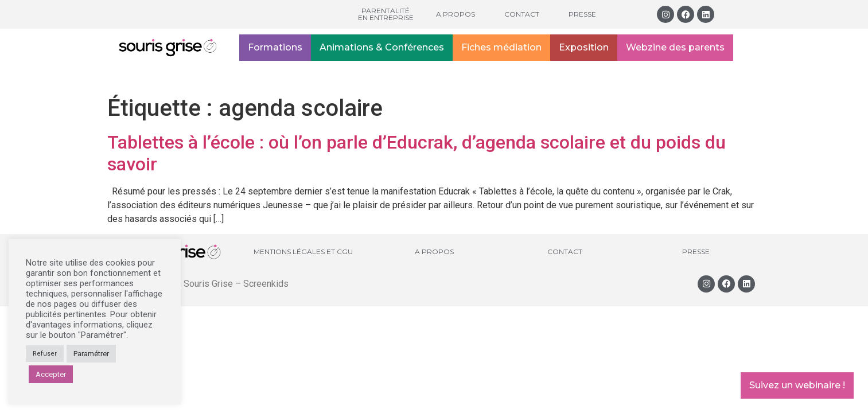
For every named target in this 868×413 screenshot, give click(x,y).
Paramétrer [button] (91, 354)
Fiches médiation (501, 47)
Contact (522, 14)
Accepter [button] (51, 374)
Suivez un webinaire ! (797, 385)
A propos (456, 14)
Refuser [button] (45, 354)
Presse (582, 14)
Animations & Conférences (382, 47)
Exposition (584, 47)
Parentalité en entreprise (386, 14)
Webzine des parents (675, 47)
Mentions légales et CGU (303, 252)
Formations (275, 47)
